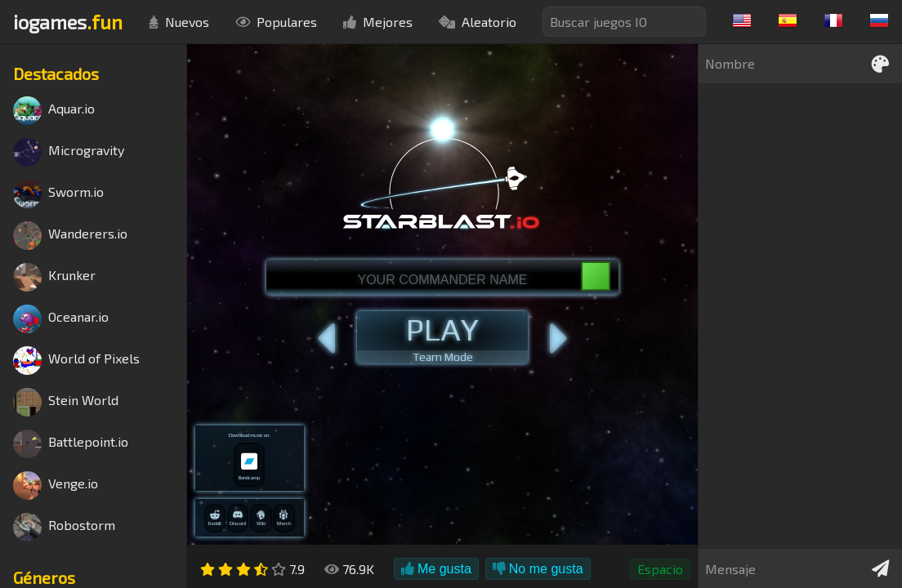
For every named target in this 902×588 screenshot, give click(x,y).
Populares (276, 22)
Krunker (54, 277)
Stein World (66, 402)
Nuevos (179, 22)
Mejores (378, 22)
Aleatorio (478, 22)
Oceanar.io (61, 319)
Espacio (660, 569)
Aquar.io (54, 111)
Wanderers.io (70, 236)
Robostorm (64, 527)
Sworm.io (58, 194)
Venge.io (56, 486)
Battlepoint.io (71, 444)
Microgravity (69, 152)
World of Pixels (76, 361)
